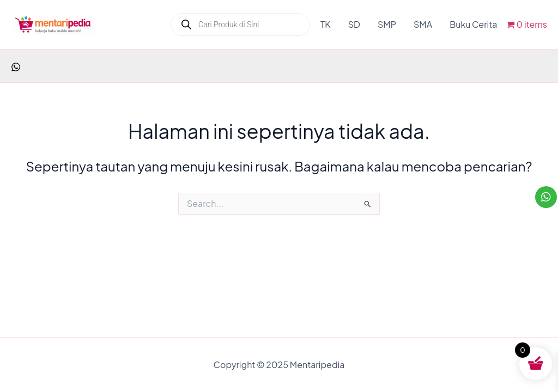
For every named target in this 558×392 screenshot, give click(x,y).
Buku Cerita (473, 24)
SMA (423, 24)
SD (354, 24)
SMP (387, 24)
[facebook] (16, 67)
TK (326, 24)
